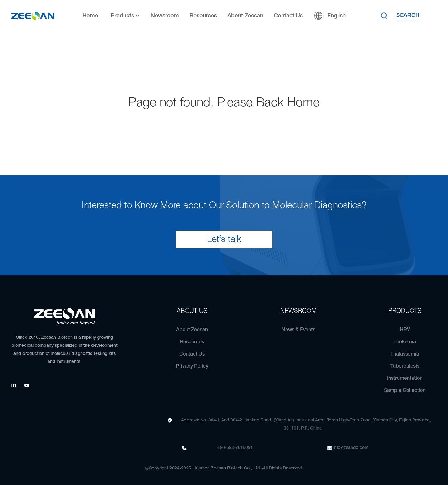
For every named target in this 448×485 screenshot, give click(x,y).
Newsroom (165, 16)
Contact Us (288, 16)
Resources (203, 16)
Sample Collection (405, 391)
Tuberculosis (405, 366)
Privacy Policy (192, 366)
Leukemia (405, 342)
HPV (405, 330)
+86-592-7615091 (235, 448)
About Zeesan (245, 16)
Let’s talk (224, 240)
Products (126, 16)
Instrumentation (405, 379)
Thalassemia (405, 354)
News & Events (298, 330)
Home (90, 16)
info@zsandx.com (351, 448)
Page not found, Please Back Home (224, 103)
